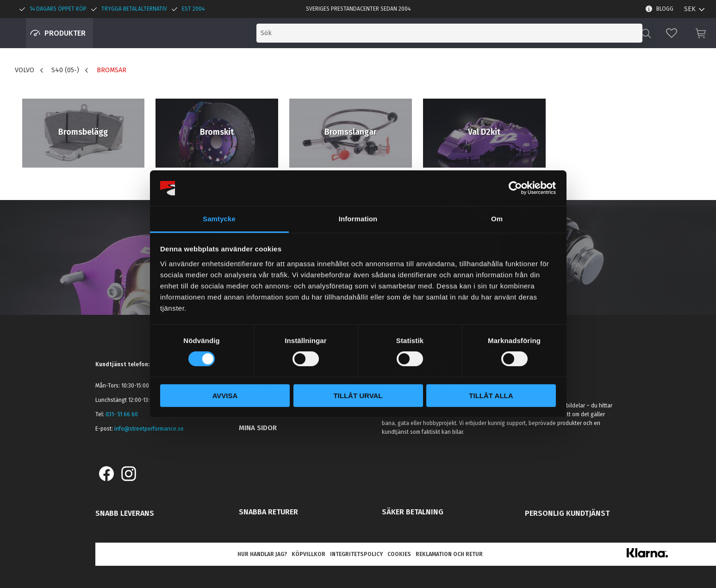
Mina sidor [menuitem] (258, 428)
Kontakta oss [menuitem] (263, 399)
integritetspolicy (405, 304)
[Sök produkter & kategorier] (562, 33)
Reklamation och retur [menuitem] (449, 554)
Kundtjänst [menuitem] (259, 413)
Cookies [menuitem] (399, 554)
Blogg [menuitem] (665, 9)
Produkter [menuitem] (65, 33)
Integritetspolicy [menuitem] (356, 554)
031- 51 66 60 (122, 414)
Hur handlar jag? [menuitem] (262, 554)
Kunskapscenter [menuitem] (268, 384)
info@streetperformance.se (149, 429)
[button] (672, 33)
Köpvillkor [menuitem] (308, 554)
